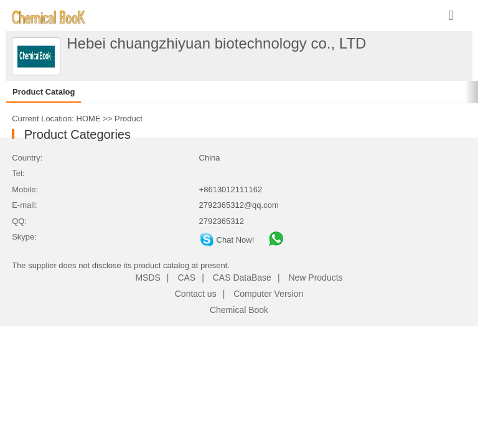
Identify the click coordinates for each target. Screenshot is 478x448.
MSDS (148, 278)
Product (129, 119)
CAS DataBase (242, 278)
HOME (89, 119)
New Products (315, 278)
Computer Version (268, 294)
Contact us (196, 294)
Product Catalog (44, 92)
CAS (186, 278)
